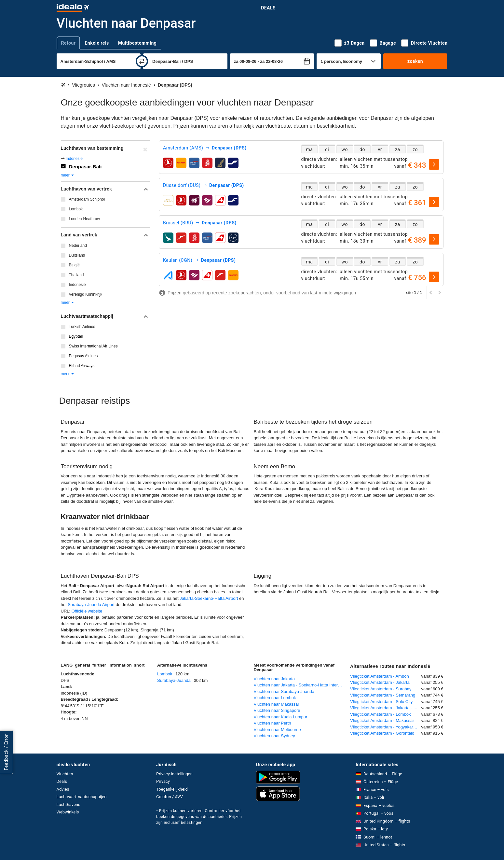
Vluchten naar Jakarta (274, 679)
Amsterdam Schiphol (87, 199)
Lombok (76, 209)
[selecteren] (434, 164)
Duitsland (77, 255)
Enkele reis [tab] (97, 43)
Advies (63, 789)
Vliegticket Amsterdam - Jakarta (380, 682)
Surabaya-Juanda (174, 680)
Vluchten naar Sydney (274, 736)
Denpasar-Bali (85, 167)
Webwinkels (68, 812)
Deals (268, 8)
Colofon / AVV (170, 797)
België (74, 265)
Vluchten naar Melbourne (277, 730)
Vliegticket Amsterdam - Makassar (382, 720)
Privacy (163, 781)
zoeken (415, 61)
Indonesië (74, 159)
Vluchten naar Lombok (275, 698)
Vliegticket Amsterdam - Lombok (380, 714)
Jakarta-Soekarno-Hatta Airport (209, 598)
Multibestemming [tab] (137, 43)
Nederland (78, 246)
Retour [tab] (68, 43)
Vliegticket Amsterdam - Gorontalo (382, 733)
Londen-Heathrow (84, 219)
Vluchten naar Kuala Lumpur (281, 717)
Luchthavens (68, 804)
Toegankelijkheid (172, 789)
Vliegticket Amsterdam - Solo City (381, 702)
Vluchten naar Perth (272, 723)
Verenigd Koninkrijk (86, 294)
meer (68, 175)
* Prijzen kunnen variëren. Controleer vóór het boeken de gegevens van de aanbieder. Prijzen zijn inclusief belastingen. (199, 817)
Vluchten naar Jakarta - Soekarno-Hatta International (300, 685)
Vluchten (65, 774)
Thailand (76, 275)
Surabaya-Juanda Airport (91, 605)
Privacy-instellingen (174, 774)
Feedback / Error (6, 752)
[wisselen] (142, 61)
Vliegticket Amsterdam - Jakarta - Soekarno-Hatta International (386, 708)
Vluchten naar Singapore (277, 710)
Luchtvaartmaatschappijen (82, 797)
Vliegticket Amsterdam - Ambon (380, 676)
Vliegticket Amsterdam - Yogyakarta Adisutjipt (386, 727)
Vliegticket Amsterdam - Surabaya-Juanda (386, 689)
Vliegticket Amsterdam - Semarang (383, 695)
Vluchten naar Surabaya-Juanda (284, 691)
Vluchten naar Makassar (277, 704)
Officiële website (87, 611)
